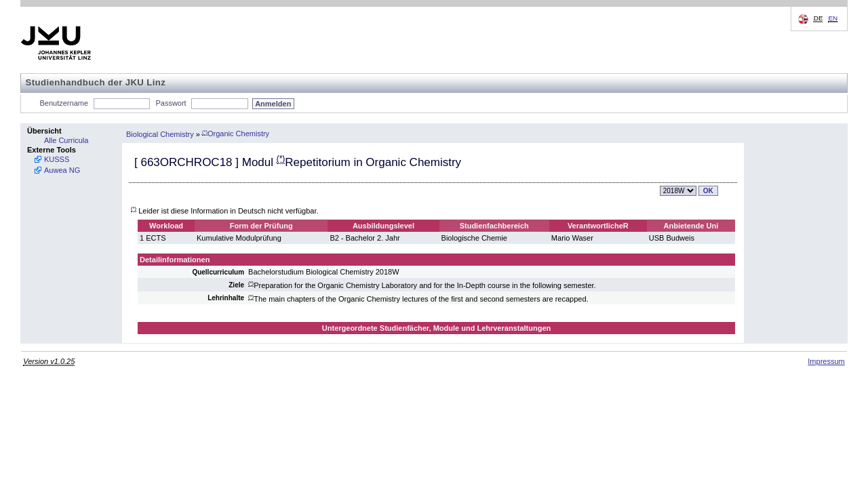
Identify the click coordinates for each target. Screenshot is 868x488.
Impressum (826, 361)
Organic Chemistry (236, 134)
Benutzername (64, 103)
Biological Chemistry (160, 134)
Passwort (171, 103)
